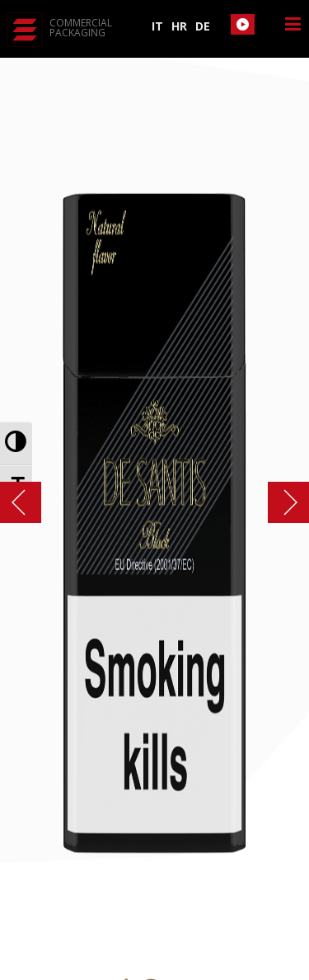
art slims (29, 502)
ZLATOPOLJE (280, 502)
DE (203, 26)
